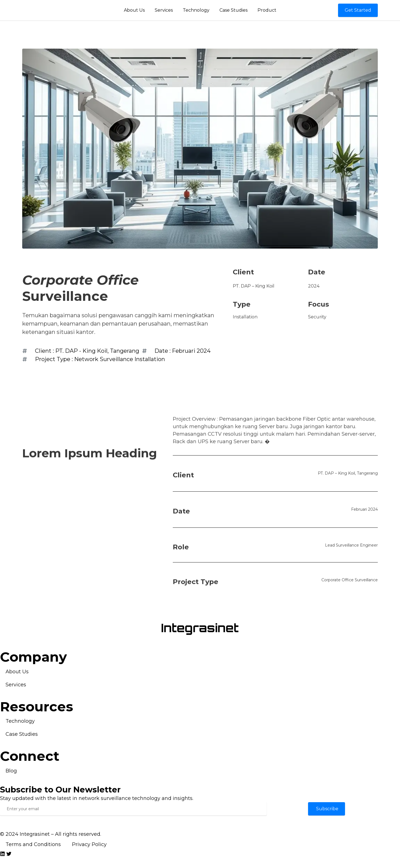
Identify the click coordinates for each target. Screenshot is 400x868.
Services (164, 10)
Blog (11, 771)
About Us (134, 10)
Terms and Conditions (33, 844)
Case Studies (233, 10)
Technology (196, 10)
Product (267, 10)
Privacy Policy (89, 844)
